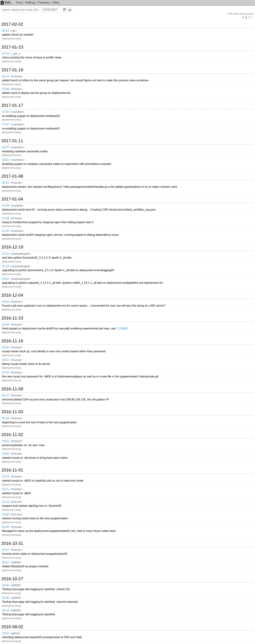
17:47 (5, 124)
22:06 (5, 89)
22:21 (5, 489)
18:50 (5, 454)
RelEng (30, 3)
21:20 (5, 266)
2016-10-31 (12, 543)
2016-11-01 (12, 470)
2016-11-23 (12, 318)
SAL (6, 2)
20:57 (5, 550)
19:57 (5, 360)
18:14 (5, 610)
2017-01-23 (12, 47)
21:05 (5, 231)
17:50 (5, 112)
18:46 (5, 585)
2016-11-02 (12, 435)
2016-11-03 (12, 412)
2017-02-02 (12, 24)
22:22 (5, 477)
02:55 (5, 527)
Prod (19, 3)
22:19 (5, 502)
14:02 (5, 633)
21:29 (5, 206)
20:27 (5, 395)
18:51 (5, 441)
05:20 (5, 183)
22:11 (5, 76)
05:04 (5, 418)
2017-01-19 (12, 70)
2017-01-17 (12, 105)
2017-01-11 (12, 141)
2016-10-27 (12, 579)
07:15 (5, 54)
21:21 (5, 254)
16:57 (5, 562)
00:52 (5, 31)
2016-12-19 (12, 247)
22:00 (5, 514)
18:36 (5, 598)
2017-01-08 (12, 176)
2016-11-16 (12, 341)
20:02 (5, 347)
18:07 (5, 147)
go (70, 10)
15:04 (5, 325)
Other (56, 3)
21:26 (5, 218)
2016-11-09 (12, 389)
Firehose (44, 3)
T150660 (122, 328)
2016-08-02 (12, 627)
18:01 (5, 160)
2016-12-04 (12, 295)
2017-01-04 (12, 199)
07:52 (5, 373)
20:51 (5, 279)
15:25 (5, 302)
